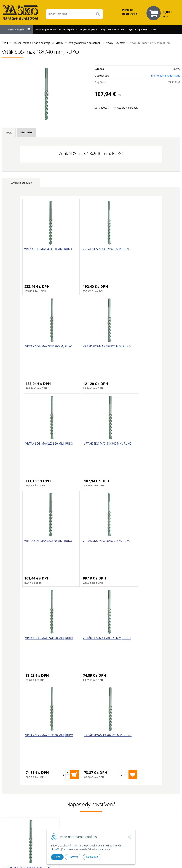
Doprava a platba (89, 29)
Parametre (26, 132)
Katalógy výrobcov (68, 29)
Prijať (57, 857)
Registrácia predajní (137, 29)
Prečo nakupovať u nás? (131, 806)
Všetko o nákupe (116, 29)
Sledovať (101, 108)
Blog (103, 29)
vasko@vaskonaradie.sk (88, 813)
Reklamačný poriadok (130, 823)
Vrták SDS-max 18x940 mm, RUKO (28, 673)
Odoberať (164, 766)
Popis (9, 133)
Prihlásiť (128, 10)
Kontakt (154, 29)
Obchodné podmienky (45, 29)
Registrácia (130, 14)
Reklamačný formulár (130, 810)
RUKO (177, 69)
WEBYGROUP (138, 861)
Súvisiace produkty (21, 183)
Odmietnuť (92, 857)
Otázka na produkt (126, 108)
